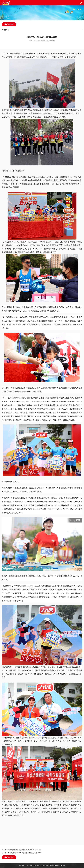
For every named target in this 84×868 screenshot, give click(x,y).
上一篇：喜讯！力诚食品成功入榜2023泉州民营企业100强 (21, 850)
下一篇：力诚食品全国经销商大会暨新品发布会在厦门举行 (22, 853)
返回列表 (9, 24)
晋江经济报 (51, 41)
